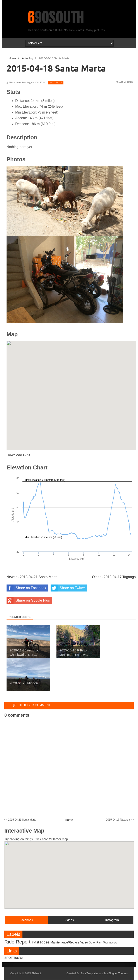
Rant (99, 943)
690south (56, 18)
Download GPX (18, 455)
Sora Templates (89, 973)
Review (113, 943)
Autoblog (55, 83)
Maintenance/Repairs (65, 942)
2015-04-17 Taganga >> (120, 820)
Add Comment (126, 82)
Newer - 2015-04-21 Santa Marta (32, 577)
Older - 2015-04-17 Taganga (114, 577)
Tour (106, 943)
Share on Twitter (68, 588)
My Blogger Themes (116, 973)
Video (84, 942)
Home (69, 820)
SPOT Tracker (14, 958)
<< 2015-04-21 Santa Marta (20, 820)
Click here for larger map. (52, 839)
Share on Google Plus (28, 600)
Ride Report (17, 942)
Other (92, 943)
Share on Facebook (26, 588)
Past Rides (41, 942)
